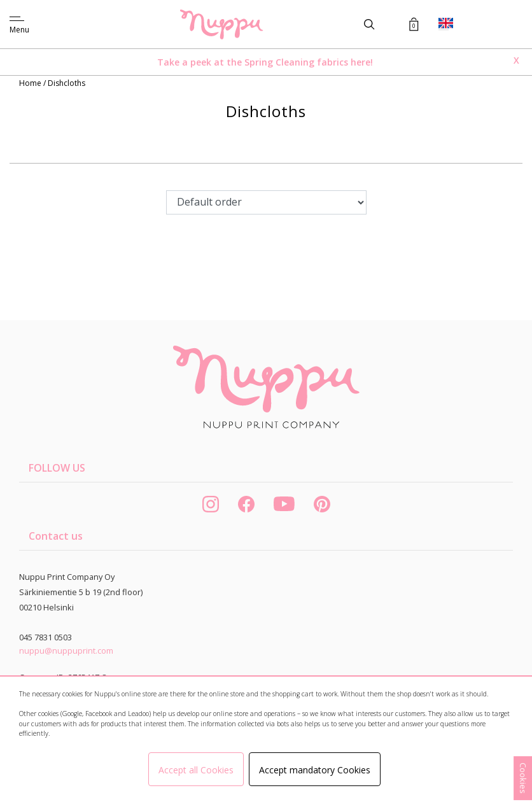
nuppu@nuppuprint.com (66, 651)
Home (31, 83)
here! (362, 62)
